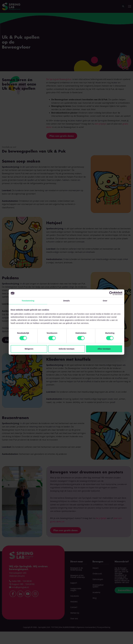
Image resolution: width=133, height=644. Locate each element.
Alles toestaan (104, 349)
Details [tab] (66, 301)
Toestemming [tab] (28, 301)
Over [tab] (105, 301)
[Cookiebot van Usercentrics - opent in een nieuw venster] (111, 293)
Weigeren (29, 349)
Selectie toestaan (67, 349)
